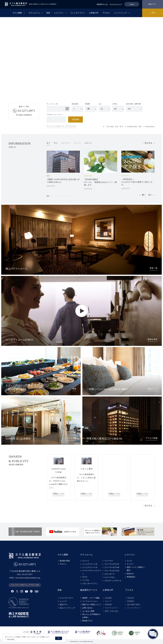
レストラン (59, 13)
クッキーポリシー (134, 608)
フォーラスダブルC (112, 564)
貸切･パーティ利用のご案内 (137, 569)
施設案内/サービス (102, 4)
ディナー (130, 564)
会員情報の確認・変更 (134, 127)
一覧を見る (148, 143)
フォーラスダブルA (112, 571)
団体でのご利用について (92, 605)
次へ (150, 195)
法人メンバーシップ (67, 608)
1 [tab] (48, 196)
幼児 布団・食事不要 (134, 107)
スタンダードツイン (90, 584)
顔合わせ (130, 574)
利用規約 (131, 601)
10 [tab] (70, 196)
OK (59, 638)
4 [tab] (55, 196)
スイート (86, 561)
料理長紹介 (131, 577)
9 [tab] (67, 196)
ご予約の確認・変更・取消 (114, 127)
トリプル (86, 580)
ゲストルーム (34, 13)
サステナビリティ (112, 608)
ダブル (85, 577)
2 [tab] (50, 196)
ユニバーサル (109, 577)
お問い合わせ (87, 608)
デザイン (63, 564)
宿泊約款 (131, 598)
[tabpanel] (63, 169)
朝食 (48, 13)
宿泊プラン (153, 4)
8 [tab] (65, 196)
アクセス (106, 13)
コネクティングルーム (113, 581)
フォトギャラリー (78, 13)
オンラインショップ (116, 4)
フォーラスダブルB (112, 567)
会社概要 (108, 598)
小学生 (118, 107)
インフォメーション (90, 601)
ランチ (129, 561)
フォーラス (109, 561)
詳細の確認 (11, 639)
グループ (108, 601)
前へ (144, 195)
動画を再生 (152, 339)
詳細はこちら (59, 494)
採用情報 (108, 605)
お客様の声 (94, 13)
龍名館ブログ (87, 621)
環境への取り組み (112, 611)
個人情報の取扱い (134, 605)
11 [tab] (72, 196)
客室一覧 (153, 268)
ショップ (63, 601)
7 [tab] (63, 196)
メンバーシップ (120, 13)
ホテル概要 (17, 13)
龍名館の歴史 (65, 561)
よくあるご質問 (88, 611)
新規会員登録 (150, 127)
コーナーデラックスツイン (92, 572)
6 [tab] (60, 196)
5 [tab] (58, 196)
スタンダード (109, 574)
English (132, 4)
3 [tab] (53, 196)
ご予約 (153, 13)
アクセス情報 (151, 438)
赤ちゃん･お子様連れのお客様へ (92, 616)
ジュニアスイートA (90, 567)
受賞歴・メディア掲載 (91, 598)
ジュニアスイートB (90, 564)
